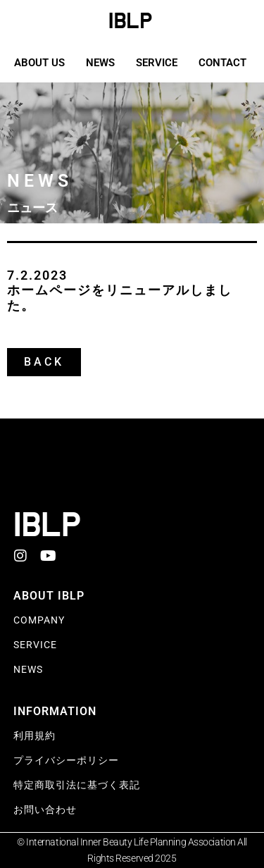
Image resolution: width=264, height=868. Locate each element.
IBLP (131, 21)
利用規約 (34, 736)
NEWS (100, 63)
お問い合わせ (45, 810)
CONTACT (222, 63)
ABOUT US (39, 63)
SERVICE (157, 63)
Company (39, 620)
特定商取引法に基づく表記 (77, 785)
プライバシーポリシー (66, 760)
